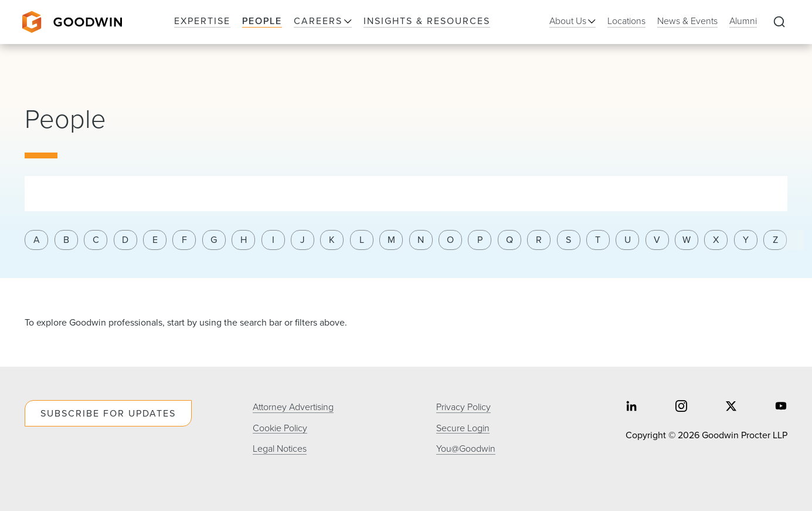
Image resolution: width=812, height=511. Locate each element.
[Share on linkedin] (631, 407)
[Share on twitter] (731, 407)
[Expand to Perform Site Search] (779, 22)
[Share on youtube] (781, 407)
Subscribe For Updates (108, 413)
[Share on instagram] (681, 407)
